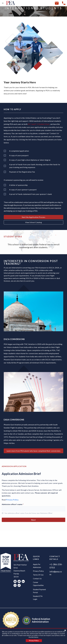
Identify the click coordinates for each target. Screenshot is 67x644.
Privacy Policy (12, 500)
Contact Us (37, 578)
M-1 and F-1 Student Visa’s (39, 124)
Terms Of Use (38, 575)
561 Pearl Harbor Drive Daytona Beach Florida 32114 (20, 571)
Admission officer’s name (13, 504)
